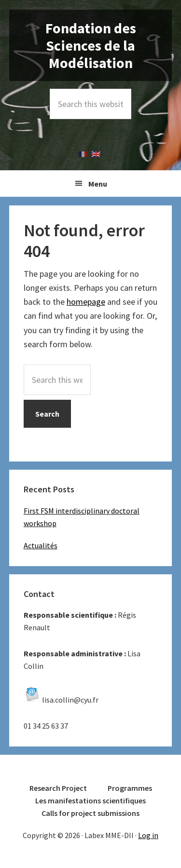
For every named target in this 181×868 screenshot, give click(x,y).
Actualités (41, 545)
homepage (86, 302)
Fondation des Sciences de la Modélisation (91, 45)
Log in (148, 835)
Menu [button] (98, 184)
